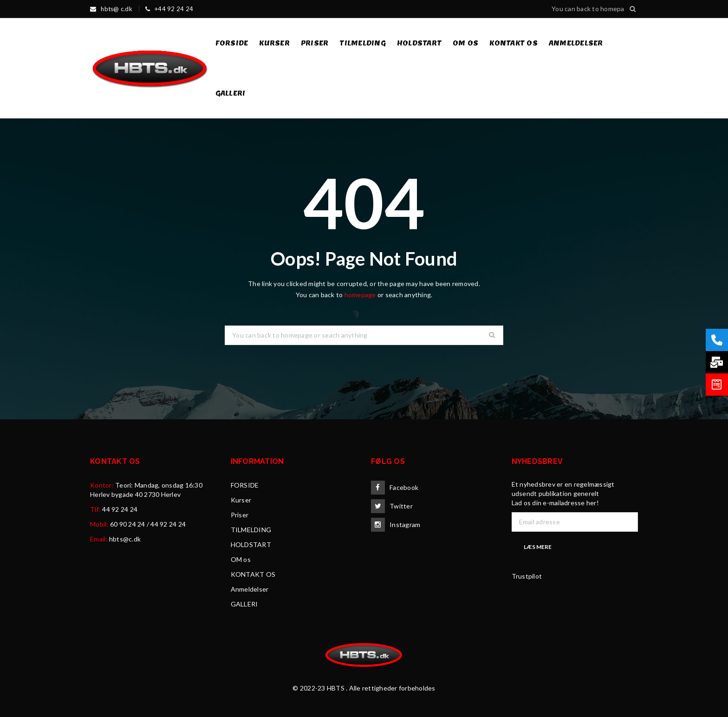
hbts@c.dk (125, 539)
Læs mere (538, 547)
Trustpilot (527, 576)
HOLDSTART (251, 544)
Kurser (241, 500)
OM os (241, 559)
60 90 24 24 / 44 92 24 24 (148, 524)
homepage (360, 295)
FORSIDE (245, 485)
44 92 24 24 (120, 509)
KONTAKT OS (253, 574)
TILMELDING (251, 530)
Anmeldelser (250, 589)
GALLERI (244, 604)
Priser (240, 515)
